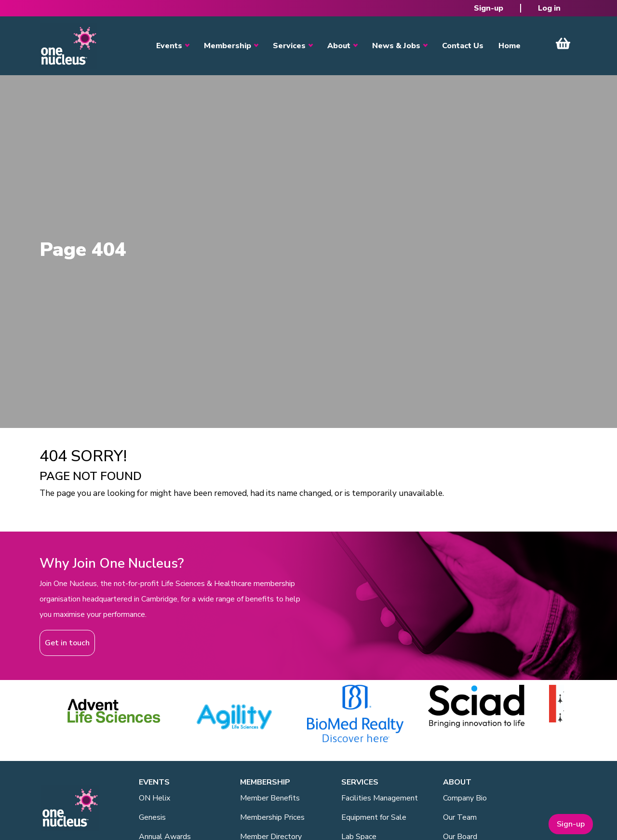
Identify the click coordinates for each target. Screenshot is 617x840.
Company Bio (465, 798)
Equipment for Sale (374, 817)
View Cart (563, 43)
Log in (549, 8)
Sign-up (489, 8)
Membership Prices (272, 817)
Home (510, 46)
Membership (228, 46)
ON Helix (154, 798)
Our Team (460, 817)
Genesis (152, 817)
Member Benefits (270, 798)
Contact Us (463, 46)
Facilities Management (380, 798)
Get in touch (67, 643)
